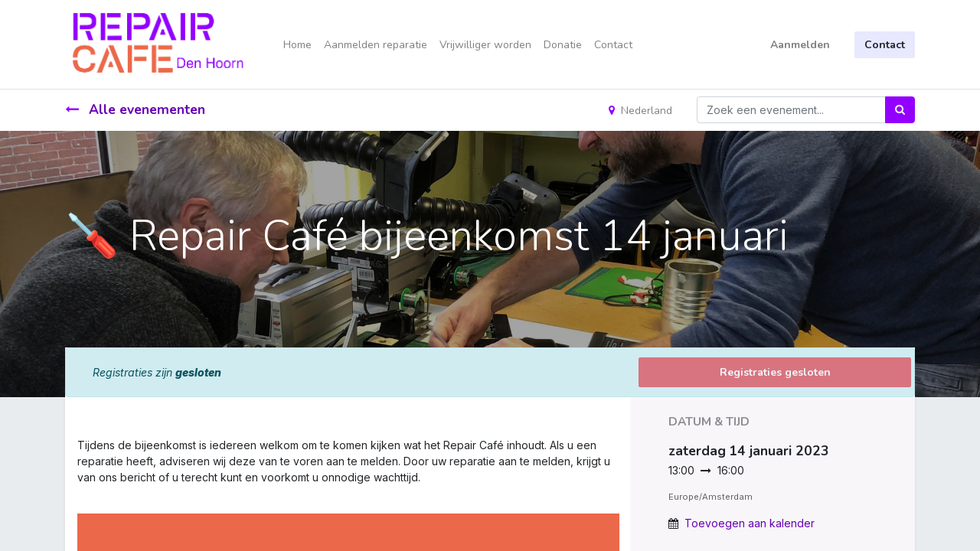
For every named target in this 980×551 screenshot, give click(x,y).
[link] (79, 493)
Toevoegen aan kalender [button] (750, 523)
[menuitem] (297, 45)
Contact (885, 45)
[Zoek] (900, 110)
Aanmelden (800, 45)
